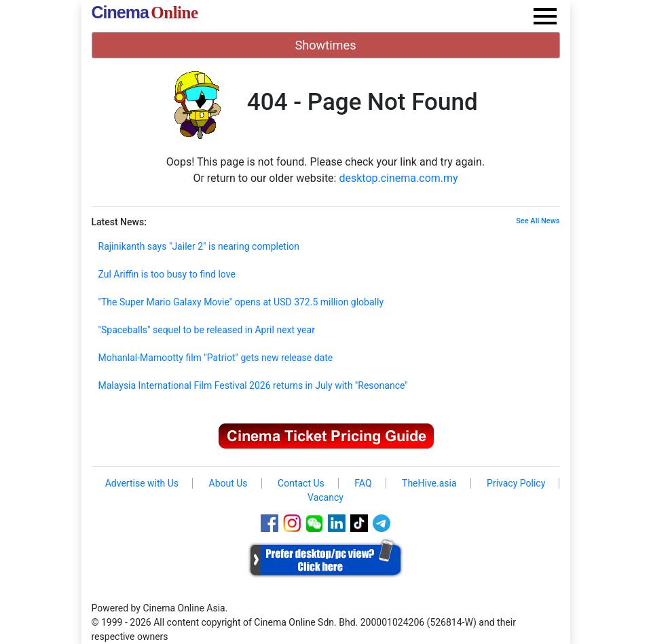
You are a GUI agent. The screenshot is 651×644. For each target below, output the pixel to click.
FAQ (363, 483)
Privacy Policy (516, 483)
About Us (228, 483)
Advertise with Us (142, 483)
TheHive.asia (429, 483)
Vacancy (325, 497)
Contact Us (301, 483)
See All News (538, 221)
